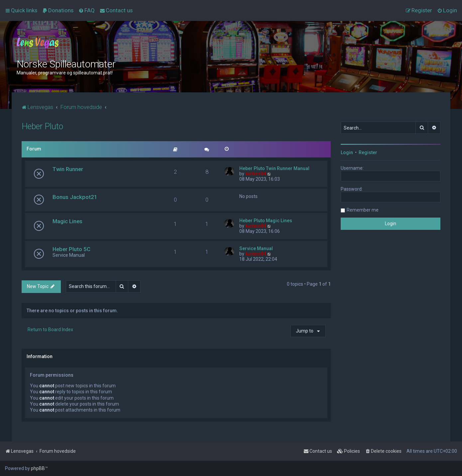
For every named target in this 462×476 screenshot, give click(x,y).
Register (368, 152)
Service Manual (256, 248)
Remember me (363, 210)
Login (347, 152)
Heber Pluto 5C (71, 249)
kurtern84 (256, 174)
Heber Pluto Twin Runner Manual (274, 168)
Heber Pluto (42, 126)
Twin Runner (68, 169)
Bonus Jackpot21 (75, 197)
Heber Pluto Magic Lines (266, 221)
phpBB (38, 468)
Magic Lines (67, 221)
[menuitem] (58, 10)
